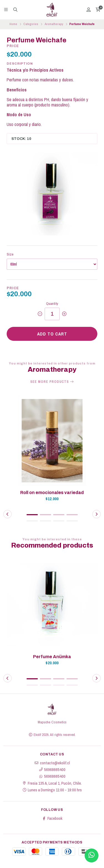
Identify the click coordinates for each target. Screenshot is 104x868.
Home (13, 24)
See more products (52, 382)
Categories (31, 24)
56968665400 (52, 770)
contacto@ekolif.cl (52, 763)
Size (10, 254)
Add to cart (52, 334)
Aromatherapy (54, 24)
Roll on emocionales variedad (52, 493)
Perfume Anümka (52, 657)
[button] (32, 515)
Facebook (52, 818)
